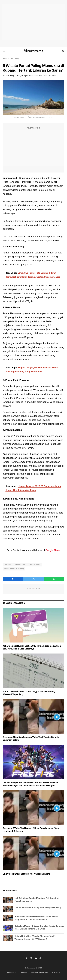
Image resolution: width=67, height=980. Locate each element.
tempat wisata (21, 565)
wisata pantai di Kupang (14, 569)
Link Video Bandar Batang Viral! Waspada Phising (26, 874)
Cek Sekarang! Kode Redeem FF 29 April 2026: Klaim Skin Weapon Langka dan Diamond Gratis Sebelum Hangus (31, 784)
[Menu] (4, 51)
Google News (53, 550)
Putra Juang (10, 76)
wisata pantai (35, 565)
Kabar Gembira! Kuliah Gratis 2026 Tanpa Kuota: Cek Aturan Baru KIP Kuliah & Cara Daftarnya (32, 647)
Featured (8, 565)
